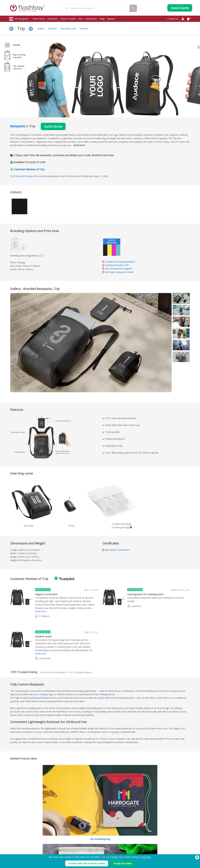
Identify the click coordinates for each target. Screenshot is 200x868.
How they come (68, 29)
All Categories (19, 19)
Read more (79, 145)
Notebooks (91, 19)
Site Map (87, 861)
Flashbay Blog (164, 844)
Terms (123, 844)
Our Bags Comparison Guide (119, 272)
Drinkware (53, 19)
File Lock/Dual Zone (55, 854)
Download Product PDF (116, 265)
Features (52, 29)
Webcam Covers (17, 854)
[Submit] (67, 8)
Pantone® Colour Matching (58, 847)
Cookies (124, 847)
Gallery (41, 29)
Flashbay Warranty (91, 854)
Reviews (84, 29)
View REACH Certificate (116, 550)
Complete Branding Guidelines (120, 262)
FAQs (85, 851)
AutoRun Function (54, 851)
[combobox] (96, 8)
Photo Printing (100, 694)
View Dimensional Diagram (118, 269)
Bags (102, 19)
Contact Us (173, 19)
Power (12, 851)
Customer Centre (91, 847)
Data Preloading (53, 844)
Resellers (87, 858)
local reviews (58, 672)
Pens (81, 19)
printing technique (40, 698)
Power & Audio (68, 19)
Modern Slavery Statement (132, 851)
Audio (12, 865)
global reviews (80, 672)
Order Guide (89, 844)
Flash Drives (39, 19)
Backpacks (18, 126)
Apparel (111, 19)
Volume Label (52, 858)
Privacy (123, 854)
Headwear (14, 861)
